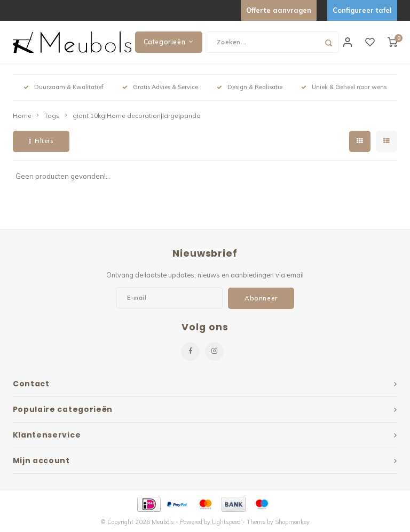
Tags (52, 116)
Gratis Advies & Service (160, 87)
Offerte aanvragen (279, 10)
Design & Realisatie (250, 87)
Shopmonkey (292, 522)
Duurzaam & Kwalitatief (64, 87)
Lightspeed (226, 522)
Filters (41, 141)
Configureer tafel (362, 10)
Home (22, 116)
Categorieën (169, 42)
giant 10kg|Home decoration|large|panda (137, 116)
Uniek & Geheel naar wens (344, 87)
